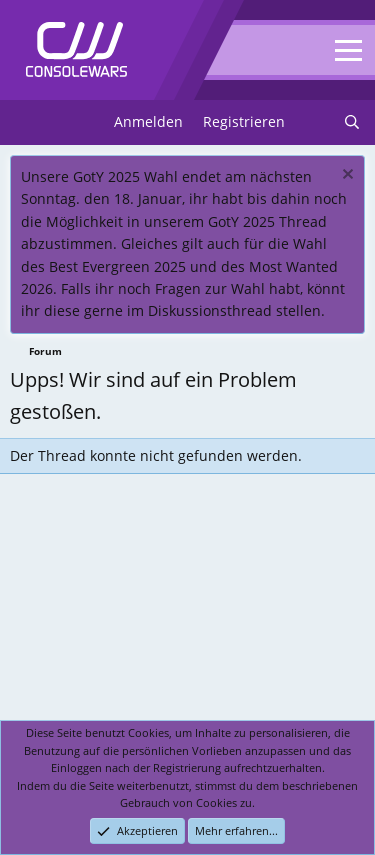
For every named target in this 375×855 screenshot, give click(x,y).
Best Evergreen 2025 (117, 266)
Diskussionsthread (210, 310)
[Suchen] (352, 122)
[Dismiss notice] (345, 176)
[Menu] (27, 123)
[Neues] (314, 122)
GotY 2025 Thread (267, 221)
